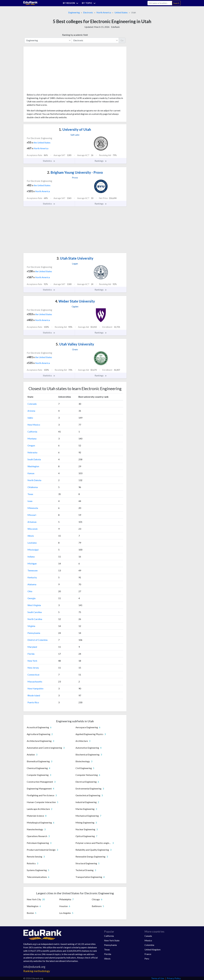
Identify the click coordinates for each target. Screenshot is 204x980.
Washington (33, 466)
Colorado (32, 404)
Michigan (32, 563)
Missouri (32, 515)
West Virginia (34, 605)
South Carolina (35, 612)
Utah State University (75, 258)
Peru (147, 959)
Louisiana (32, 543)
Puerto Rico (33, 702)
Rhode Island (34, 695)
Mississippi (33, 550)
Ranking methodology (37, 971)
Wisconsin (33, 529)
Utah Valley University (75, 344)
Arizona (31, 411)
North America (104, 12)
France (148, 954)
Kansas (31, 473)
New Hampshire (35, 688)
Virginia (31, 626)
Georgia (31, 598)
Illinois (31, 536)
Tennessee (33, 570)
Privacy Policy (174, 978)
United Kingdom (153, 949)
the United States (42, 142)
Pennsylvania (34, 633)
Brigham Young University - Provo (75, 172)
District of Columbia (37, 640)
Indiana (31, 557)
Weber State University (75, 301)
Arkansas (32, 522)
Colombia (149, 945)
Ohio (30, 591)
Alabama (32, 584)
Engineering (74, 12)
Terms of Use (158, 978)
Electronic (88, 12)
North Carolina (35, 619)
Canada (148, 936)
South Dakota (34, 459)
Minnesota (33, 508)
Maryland (32, 647)
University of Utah (75, 129)
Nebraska (32, 452)
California (32, 432)
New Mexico (34, 425)
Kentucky (32, 577)
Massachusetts (35, 682)
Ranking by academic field (75, 35)
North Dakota (34, 480)
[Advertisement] (48, 71)
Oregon (31, 445)
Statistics (49, 161)
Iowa (30, 501)
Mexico (148, 940)
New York (32, 661)
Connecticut (33, 675)
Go (122, 40)
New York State (112, 940)
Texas (30, 494)
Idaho (30, 418)
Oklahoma (33, 487)
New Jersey (33, 668)
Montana (32, 438)
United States (121, 12)
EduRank (115, 27)
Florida (31, 654)
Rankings (101, 161)
